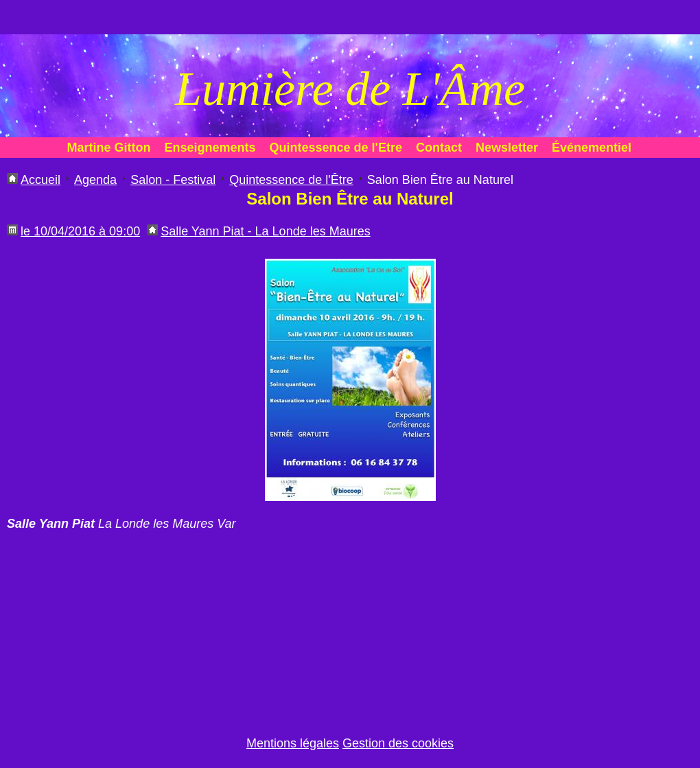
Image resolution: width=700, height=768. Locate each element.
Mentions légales (293, 743)
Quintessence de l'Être (291, 180)
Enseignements (210, 148)
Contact (439, 148)
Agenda (95, 180)
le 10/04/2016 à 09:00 (80, 231)
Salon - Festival (173, 180)
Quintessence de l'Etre (336, 148)
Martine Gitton (109, 148)
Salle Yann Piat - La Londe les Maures (266, 231)
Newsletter (507, 148)
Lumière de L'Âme (350, 89)
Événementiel (592, 148)
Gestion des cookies (398, 743)
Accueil (40, 180)
